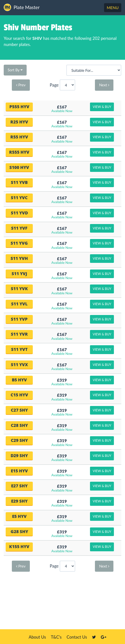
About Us (37, 637)
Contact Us (77, 637)
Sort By (15, 70)
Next (104, 85)
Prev (21, 85)
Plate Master (22, 7)
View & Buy (102, 107)
